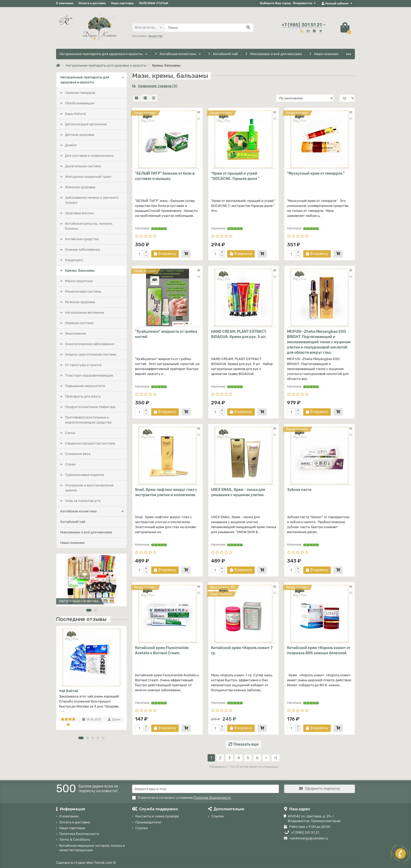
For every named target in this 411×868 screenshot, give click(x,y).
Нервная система (79, 323)
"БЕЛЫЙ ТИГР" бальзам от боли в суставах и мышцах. (165, 176)
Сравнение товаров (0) (155, 86)
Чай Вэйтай (69, 691)
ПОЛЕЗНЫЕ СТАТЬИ (153, 3)
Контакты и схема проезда (157, 816)
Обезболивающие (80, 103)
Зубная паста (299, 490)
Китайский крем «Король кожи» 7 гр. (242, 650)
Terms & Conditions (75, 840)
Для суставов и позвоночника (89, 156)
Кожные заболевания (82, 250)
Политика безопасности (79, 834)
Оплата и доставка (92, 3)
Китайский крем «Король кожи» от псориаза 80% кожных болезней (319, 650)
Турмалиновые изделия (85, 475)
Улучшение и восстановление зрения (89, 488)
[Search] (209, 28)
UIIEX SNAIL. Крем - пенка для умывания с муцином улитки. (238, 492)
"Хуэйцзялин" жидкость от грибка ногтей (166, 334)
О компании (65, 3)
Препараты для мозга (83, 396)
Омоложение (75, 333)
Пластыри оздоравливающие (89, 375)
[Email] (206, 789)
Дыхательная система (83, 166)
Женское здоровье (80, 187)
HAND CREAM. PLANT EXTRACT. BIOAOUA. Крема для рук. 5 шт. (239, 334)
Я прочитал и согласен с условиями (181, 798)
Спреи (70, 464)
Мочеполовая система (83, 291)
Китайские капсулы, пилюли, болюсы (89, 226)
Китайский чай (222, 54)
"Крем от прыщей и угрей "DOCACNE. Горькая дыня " (235, 176)
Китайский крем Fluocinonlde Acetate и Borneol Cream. (162, 650)
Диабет (71, 145)
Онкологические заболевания (90, 344)
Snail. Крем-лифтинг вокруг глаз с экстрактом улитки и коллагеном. (166, 492)
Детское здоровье (80, 135)
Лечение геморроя (80, 93)
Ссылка (141, 828)
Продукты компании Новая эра (90, 407)
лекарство (155, 36)
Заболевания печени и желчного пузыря (92, 200)
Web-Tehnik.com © (101, 863)
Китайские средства (82, 239)
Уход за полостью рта (83, 501)
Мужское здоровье (80, 302)
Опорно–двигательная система (91, 354)
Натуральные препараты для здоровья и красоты (101, 54)
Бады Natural (75, 114)
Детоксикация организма (86, 124)
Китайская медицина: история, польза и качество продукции (92, 848)
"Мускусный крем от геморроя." (316, 173)
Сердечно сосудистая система (90, 443)
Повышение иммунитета (85, 386)
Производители (148, 822)
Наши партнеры (122, 3)
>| (275, 758)
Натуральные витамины (85, 312)
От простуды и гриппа (83, 365)
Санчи (70, 433)
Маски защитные (79, 281)
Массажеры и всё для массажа (273, 54)
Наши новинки (324, 54)
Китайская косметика (175, 54)
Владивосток (303, 3)
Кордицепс (74, 260)
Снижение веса (78, 454)
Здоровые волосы (79, 213)
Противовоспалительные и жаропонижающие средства (88, 420)
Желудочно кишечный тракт (88, 177)
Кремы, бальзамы (80, 270)
